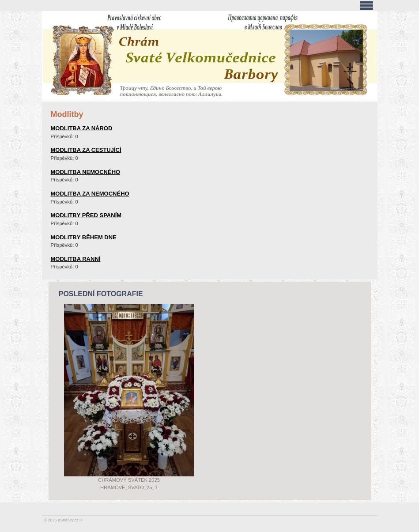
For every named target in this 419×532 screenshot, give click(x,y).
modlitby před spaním (86, 215)
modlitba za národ (82, 128)
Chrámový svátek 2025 (129, 480)
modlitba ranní (76, 259)
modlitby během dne (84, 237)
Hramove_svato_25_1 (129, 487)
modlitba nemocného (86, 172)
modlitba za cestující (86, 150)
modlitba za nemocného (90, 194)
